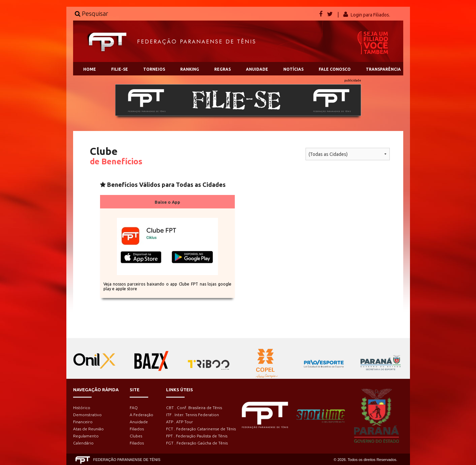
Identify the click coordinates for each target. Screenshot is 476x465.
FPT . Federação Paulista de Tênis (197, 436)
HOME (90, 69)
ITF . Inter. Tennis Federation (193, 415)
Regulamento (86, 436)
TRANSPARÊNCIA (383, 69)
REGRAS (223, 69)
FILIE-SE (120, 69)
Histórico (82, 408)
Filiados (137, 429)
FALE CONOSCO (335, 69)
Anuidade (139, 422)
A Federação (141, 415)
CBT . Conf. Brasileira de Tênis (194, 408)
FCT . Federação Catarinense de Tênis (201, 429)
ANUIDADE (257, 69)
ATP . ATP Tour (180, 422)
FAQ (134, 408)
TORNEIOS (154, 69)
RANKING (190, 69)
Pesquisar (91, 13)
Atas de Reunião (88, 429)
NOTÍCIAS (293, 69)
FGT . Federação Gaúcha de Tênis (197, 443)
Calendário (83, 443)
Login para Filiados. (370, 15)
